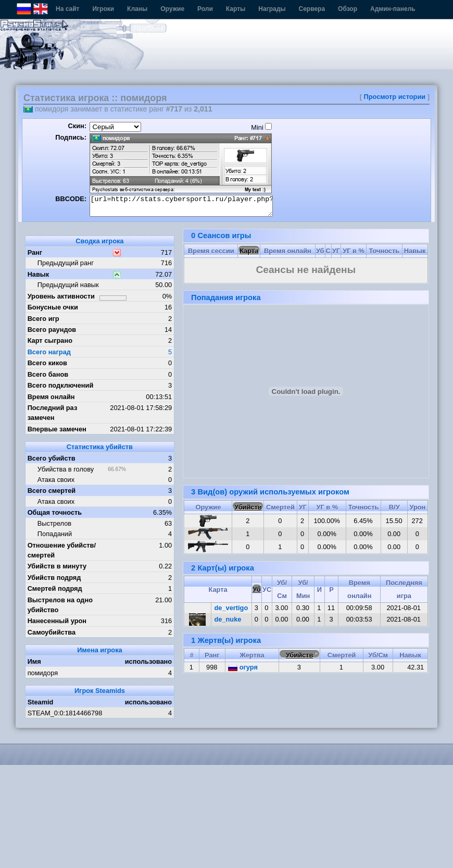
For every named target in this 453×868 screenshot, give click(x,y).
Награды (272, 9)
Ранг (35, 252)
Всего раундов (52, 330)
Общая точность (55, 512)
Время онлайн (51, 397)
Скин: (77, 126)
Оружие (172, 9)
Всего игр (43, 319)
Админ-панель (393, 9)
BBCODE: (71, 199)
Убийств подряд (54, 578)
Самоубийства (52, 632)
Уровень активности (61, 296)
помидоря (43, 673)
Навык (39, 274)
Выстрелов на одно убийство (60, 605)
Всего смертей (52, 491)
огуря (243, 667)
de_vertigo (231, 608)
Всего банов (48, 374)
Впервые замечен (57, 429)
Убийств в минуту (57, 566)
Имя (34, 661)
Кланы (137, 9)
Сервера (312, 9)
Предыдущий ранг (66, 263)
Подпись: (71, 137)
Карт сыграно (50, 340)
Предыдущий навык (68, 285)
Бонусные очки (53, 307)
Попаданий (55, 534)
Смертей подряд (55, 588)
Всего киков (47, 363)
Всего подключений (61, 385)
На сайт (67, 9)
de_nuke (228, 619)
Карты (236, 9)
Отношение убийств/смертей (62, 550)
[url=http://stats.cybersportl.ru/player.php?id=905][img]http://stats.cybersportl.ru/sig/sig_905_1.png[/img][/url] (181, 206)
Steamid (41, 702)
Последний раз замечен (53, 413)
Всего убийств (52, 458)
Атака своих (56, 480)
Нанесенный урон (57, 621)
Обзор (348, 9)
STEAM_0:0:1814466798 (65, 713)
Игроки (103, 9)
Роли (205, 9)
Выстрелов (54, 523)
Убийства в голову (66, 469)
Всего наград (49, 352)
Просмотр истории (395, 97)
